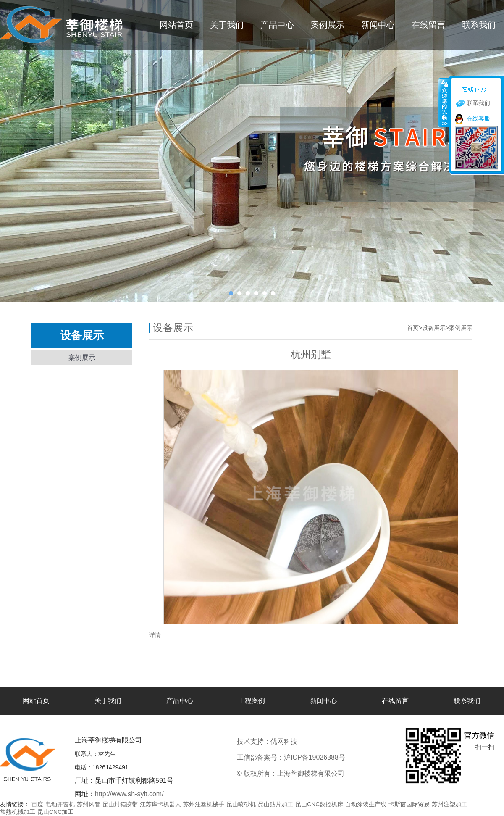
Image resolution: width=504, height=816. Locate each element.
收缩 (444, 103)
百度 (37, 804)
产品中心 (277, 25)
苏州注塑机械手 (204, 804)
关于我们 (227, 25)
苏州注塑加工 (449, 804)
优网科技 (312, 741)
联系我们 (479, 25)
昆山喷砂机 (241, 804)
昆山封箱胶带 (120, 804)
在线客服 (478, 118)
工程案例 (252, 701)
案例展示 (328, 25)
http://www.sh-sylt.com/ (129, 794)
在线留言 (428, 25)
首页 (413, 328)
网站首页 (176, 25)
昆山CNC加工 (55, 812)
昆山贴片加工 (276, 804)
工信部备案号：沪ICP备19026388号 (291, 757)
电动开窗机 (60, 804)
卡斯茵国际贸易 (409, 804)
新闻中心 (378, 25)
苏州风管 (89, 804)
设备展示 (434, 328)
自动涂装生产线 (366, 804)
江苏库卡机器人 (160, 804)
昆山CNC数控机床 (319, 804)
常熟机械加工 (18, 812)
